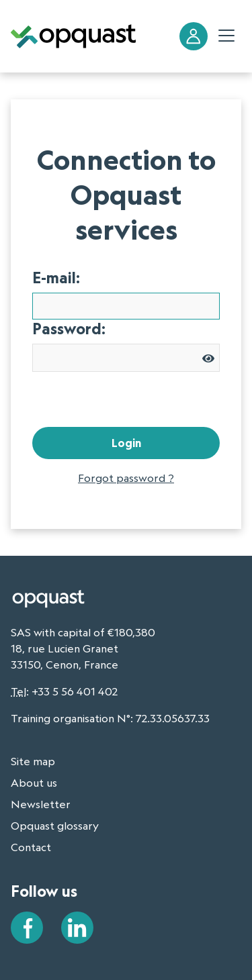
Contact (31, 847)
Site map (33, 761)
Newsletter (41, 804)
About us (34, 783)
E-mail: (56, 278)
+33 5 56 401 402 (75, 691)
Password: (69, 329)
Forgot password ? (126, 478)
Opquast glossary (55, 826)
